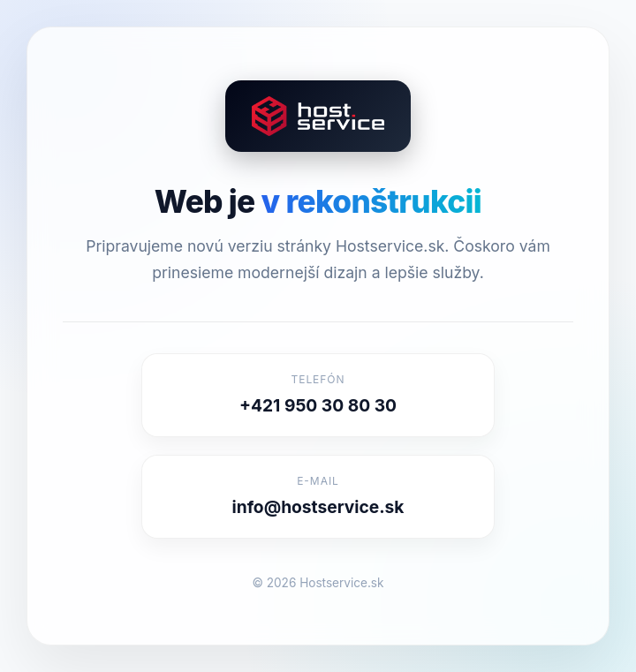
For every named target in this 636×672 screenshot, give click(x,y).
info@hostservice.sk (318, 507)
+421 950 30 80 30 (318, 405)
